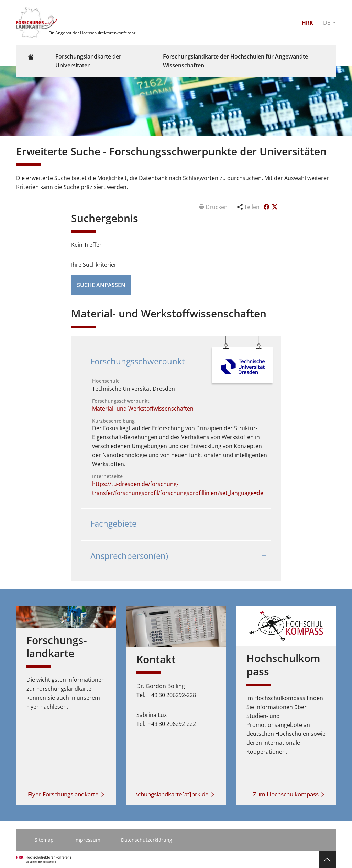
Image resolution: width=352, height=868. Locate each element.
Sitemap (44, 840)
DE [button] (327, 23)
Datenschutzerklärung (147, 840)
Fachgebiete (113, 523)
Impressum (87, 840)
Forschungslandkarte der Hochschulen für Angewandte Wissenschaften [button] (235, 61)
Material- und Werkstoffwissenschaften (143, 409)
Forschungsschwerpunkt (138, 361)
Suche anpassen (101, 285)
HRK (307, 23)
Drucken (214, 207)
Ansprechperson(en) (129, 556)
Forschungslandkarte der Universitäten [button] (88, 61)
